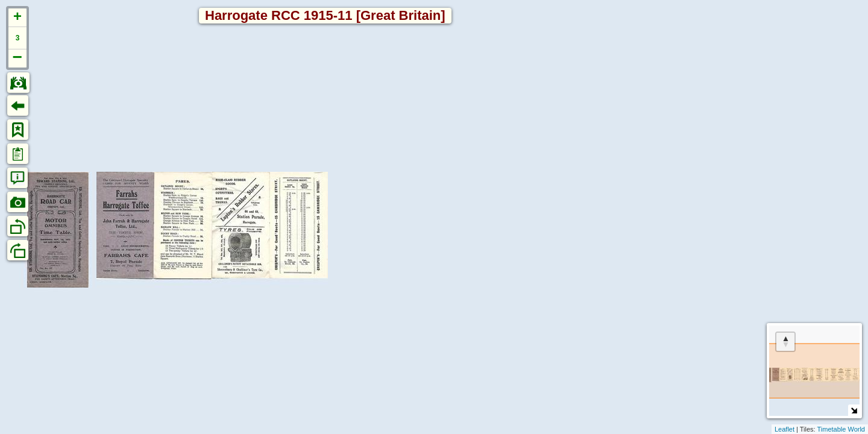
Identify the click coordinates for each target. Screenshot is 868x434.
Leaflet (785, 429)
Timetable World (841, 429)
